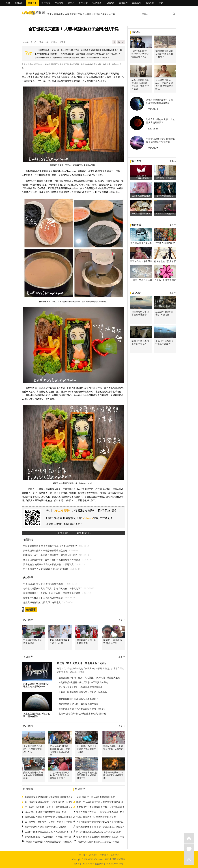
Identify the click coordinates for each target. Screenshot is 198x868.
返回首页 (189, 838)
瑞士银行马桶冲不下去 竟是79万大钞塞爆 (43, 598)
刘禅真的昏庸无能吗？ (165, 196)
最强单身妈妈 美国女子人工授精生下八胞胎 (99, 842)
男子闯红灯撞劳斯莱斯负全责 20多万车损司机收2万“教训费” (105, 822)
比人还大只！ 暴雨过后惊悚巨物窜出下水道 (45, 812)
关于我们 (83, 855)
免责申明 (115, 855)
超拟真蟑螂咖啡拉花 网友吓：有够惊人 (42, 603)
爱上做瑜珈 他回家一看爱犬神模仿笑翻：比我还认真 (48, 565)
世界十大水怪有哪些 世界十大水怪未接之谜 (45, 827)
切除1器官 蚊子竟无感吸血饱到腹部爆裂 (96, 797)
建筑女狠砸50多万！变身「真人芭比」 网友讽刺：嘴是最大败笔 (89, 678)
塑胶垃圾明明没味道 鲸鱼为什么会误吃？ (78, 699)
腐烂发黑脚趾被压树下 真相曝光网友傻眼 (78, 704)
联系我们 (94, 855)
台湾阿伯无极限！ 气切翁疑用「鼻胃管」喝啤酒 (48, 837)
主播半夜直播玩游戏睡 (141, 196)
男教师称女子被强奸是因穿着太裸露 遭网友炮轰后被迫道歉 (53, 797)
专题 (161, 3)
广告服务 (104, 855)
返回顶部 (189, 859)
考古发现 (59, 3)
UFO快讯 (97, 3)
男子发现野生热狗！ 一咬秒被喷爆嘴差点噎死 (45, 551)
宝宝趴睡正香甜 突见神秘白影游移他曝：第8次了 (82, 709)
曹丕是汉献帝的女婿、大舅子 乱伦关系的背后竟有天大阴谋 (52, 560)
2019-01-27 (153, 148)
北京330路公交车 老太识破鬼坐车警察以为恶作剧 (82, 714)
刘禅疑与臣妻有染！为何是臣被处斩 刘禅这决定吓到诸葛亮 (55, 842)
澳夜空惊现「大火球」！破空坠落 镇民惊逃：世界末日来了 (105, 812)
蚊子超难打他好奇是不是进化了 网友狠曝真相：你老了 (51, 807)
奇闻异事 (32, 3)
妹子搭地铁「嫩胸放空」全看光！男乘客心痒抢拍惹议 (51, 822)
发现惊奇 (137, 3)
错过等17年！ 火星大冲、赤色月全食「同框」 (82, 663)
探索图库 (150, 3)
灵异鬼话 (46, 3)
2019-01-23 (153, 129)
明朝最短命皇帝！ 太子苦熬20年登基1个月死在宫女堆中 (50, 546)
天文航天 (123, 3)
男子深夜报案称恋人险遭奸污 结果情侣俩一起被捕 (49, 802)
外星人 (71, 3)
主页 (49, 14)
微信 (189, 849)
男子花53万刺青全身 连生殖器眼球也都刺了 (44, 584)
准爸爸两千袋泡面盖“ (165, 178)
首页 (8, 3)
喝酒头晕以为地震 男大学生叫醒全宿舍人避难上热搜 (50, 817)
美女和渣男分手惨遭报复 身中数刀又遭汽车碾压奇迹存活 (104, 807)
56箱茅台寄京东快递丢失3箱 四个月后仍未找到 (99, 832)
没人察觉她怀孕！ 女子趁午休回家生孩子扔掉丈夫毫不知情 (105, 827)
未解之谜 (110, 3)
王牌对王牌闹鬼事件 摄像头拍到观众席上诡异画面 (83, 692)
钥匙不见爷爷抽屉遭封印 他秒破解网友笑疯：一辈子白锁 (104, 837)
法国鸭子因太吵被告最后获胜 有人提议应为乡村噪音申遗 (52, 832)
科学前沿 (83, 3)
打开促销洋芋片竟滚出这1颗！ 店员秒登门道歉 (46, 569)
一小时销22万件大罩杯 (141, 178)
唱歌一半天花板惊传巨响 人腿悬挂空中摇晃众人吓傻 (102, 802)
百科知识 (19, 3)
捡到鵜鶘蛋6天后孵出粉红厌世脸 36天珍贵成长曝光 (83, 683)
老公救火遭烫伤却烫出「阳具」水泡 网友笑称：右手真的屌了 (53, 589)
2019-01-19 (153, 109)
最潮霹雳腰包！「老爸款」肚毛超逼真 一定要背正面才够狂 (52, 593)
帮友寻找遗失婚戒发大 (141, 214)
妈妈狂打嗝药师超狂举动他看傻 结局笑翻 (96, 817)
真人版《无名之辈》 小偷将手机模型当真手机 (81, 687)
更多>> (122, 620)
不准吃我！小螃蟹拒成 (165, 214)
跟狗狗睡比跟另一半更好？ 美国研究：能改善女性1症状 (50, 555)
